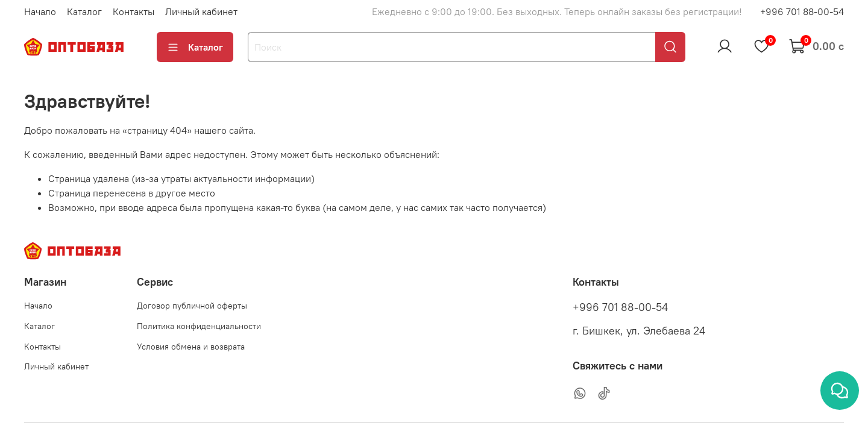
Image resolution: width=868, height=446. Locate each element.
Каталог (84, 11)
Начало (40, 11)
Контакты (134, 11)
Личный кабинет (201, 11)
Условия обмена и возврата (191, 347)
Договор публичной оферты (192, 306)
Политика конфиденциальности (199, 326)
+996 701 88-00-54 (802, 11)
